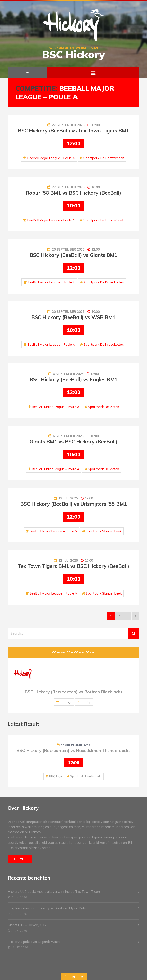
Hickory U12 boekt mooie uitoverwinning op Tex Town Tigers (54, 891)
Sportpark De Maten (104, 407)
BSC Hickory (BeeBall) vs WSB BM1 (73, 317)
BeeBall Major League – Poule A (51, 158)
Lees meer (20, 859)
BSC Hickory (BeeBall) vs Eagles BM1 (74, 379)
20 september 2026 (76, 745)
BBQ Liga (66, 702)
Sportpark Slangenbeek (104, 531)
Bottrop (86, 702)
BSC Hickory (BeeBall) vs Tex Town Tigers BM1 (74, 131)
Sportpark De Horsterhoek (104, 158)
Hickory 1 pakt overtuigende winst (34, 942)
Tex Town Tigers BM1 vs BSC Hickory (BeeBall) (74, 566)
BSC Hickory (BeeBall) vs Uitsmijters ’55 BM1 (74, 504)
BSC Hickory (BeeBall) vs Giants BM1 (73, 255)
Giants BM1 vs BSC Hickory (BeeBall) (73, 442)
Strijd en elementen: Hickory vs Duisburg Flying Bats (47, 908)
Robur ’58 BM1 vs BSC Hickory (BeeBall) (73, 193)
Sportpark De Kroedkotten (104, 282)
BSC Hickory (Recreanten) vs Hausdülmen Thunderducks (73, 751)
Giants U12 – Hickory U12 (27, 925)
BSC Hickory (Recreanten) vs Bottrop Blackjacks (74, 692)
